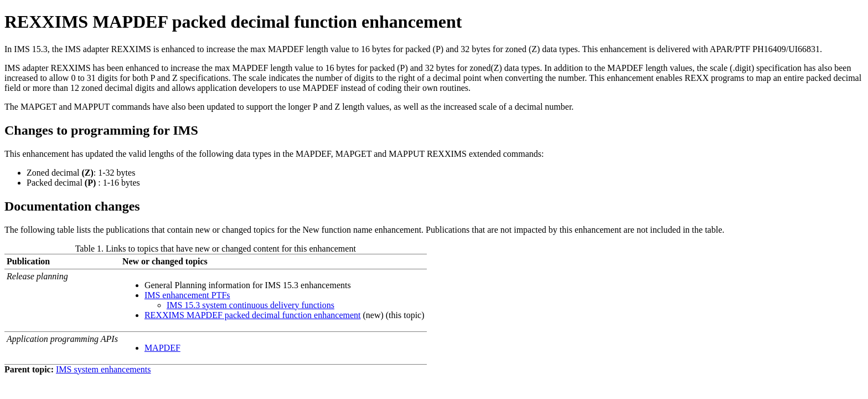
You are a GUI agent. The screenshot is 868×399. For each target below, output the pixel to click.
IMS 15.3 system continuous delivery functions (250, 305)
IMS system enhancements (104, 369)
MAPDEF (162, 348)
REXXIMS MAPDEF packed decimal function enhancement (253, 315)
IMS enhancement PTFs (187, 295)
